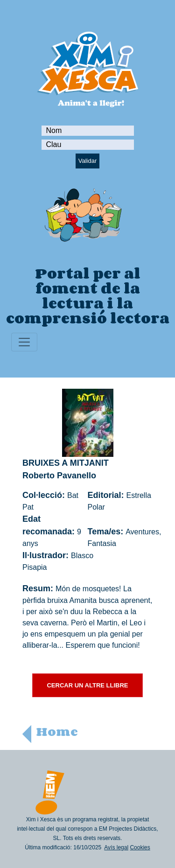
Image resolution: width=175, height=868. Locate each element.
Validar (88, 161)
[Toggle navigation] (24, 342)
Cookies (140, 847)
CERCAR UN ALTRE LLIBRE (87, 685)
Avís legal (116, 847)
